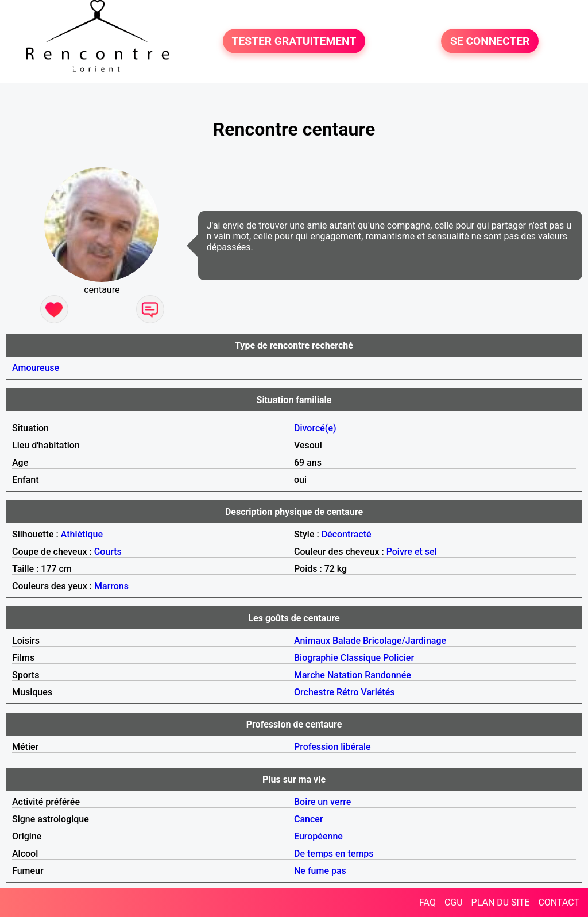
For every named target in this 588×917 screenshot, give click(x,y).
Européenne (318, 836)
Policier (399, 658)
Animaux (312, 641)
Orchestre (314, 692)
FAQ (428, 902)
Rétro (348, 692)
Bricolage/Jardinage (405, 641)
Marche (310, 675)
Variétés (378, 692)
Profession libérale (332, 747)
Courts (108, 552)
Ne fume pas (320, 871)
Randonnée (388, 675)
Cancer (309, 819)
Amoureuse (36, 368)
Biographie (316, 658)
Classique (361, 658)
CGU (454, 902)
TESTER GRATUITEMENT (294, 41)
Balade (347, 641)
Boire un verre (322, 802)
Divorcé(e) (315, 428)
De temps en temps (334, 854)
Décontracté (347, 534)
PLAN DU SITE (501, 902)
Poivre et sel (412, 552)
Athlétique (82, 534)
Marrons (111, 586)
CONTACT (559, 902)
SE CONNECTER (490, 41)
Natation (345, 675)
